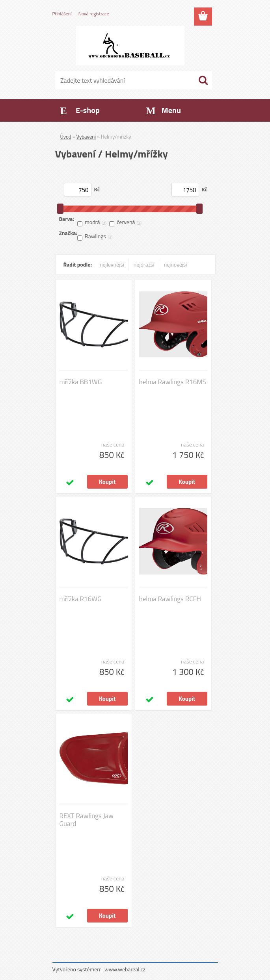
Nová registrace (94, 14)
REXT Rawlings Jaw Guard (87, 820)
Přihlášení (62, 14)
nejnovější (176, 264)
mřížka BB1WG (81, 382)
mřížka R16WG (81, 599)
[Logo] (130, 46)
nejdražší (144, 264)
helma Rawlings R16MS (173, 382)
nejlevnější (112, 264)
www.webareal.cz (125, 969)
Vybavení (86, 137)
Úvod (66, 137)
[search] (203, 80)
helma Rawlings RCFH (170, 599)
